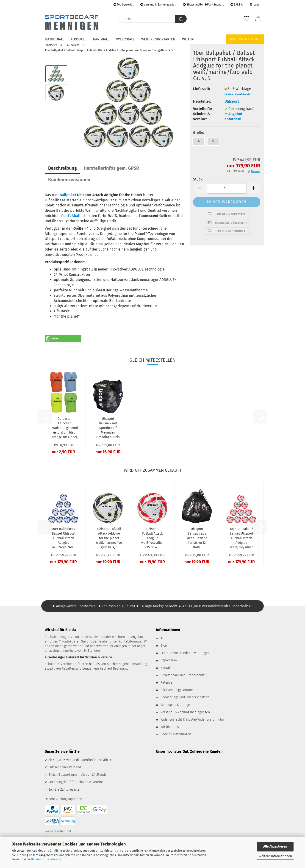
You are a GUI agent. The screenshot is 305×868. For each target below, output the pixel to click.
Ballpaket (68, 195)
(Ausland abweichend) (237, 94)
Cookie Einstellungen (176, 734)
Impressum (169, 660)
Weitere (189, 39)
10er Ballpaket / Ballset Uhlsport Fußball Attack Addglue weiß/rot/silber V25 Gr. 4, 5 (241, 538)
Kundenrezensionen (69, 180)
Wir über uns (170, 727)
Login (255, 5)
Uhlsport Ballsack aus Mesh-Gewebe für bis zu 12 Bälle (197, 538)
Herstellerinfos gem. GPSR (111, 168)
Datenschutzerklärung (46, 859)
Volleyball (125, 39)
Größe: (199, 133)
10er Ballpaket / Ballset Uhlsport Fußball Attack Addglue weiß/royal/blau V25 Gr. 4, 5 (64, 538)
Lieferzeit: (202, 89)
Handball (101, 39)
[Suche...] (181, 19)
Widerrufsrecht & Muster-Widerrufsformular (192, 720)
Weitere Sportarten (158, 39)
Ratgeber (167, 683)
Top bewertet (123, 5)
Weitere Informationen (275, 856)
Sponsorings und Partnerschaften (185, 697)
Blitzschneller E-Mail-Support (203, 5)
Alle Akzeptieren (275, 847)
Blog (164, 646)
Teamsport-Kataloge (175, 705)
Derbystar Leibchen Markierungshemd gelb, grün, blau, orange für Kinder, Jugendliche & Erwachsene (65, 428)
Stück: (198, 179)
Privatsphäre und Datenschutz (183, 675)
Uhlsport (232, 101)
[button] (258, 19)
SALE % (237, 5)
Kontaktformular (131, 641)
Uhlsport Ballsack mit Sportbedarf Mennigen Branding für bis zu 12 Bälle (108, 428)
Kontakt (166, 668)
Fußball (79, 39)
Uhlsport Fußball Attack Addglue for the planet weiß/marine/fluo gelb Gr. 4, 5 (109, 538)
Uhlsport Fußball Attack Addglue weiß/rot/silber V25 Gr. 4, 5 (152, 538)
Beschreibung (62, 168)
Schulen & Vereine (245, 39)
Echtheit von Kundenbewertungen (185, 653)
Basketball (55, 39)
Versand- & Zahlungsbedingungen (185, 712)
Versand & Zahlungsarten (158, 5)
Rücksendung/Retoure (177, 690)
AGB (163, 638)
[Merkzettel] (247, 19)
